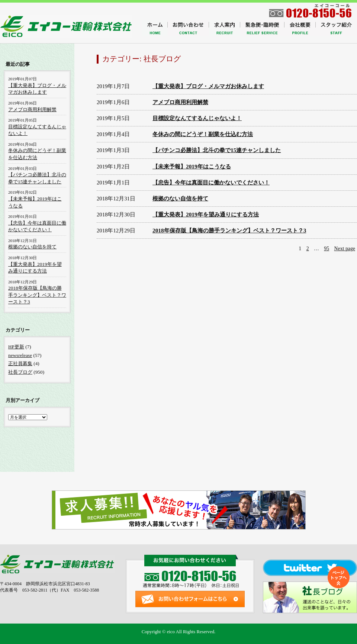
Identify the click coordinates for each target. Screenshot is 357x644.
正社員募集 (20, 363)
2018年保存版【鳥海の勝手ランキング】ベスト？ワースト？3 (229, 230)
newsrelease (20, 355)
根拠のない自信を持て (180, 198)
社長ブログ (20, 372)
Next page (345, 249)
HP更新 (16, 347)
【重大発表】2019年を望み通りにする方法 (206, 214)
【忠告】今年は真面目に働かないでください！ (211, 182)
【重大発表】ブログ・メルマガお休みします (208, 86)
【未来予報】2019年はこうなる (192, 166)
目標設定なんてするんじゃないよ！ (197, 118)
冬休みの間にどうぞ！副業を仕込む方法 (203, 134)
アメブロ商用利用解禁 (180, 102)
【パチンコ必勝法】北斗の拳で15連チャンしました (217, 150)
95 (327, 249)
